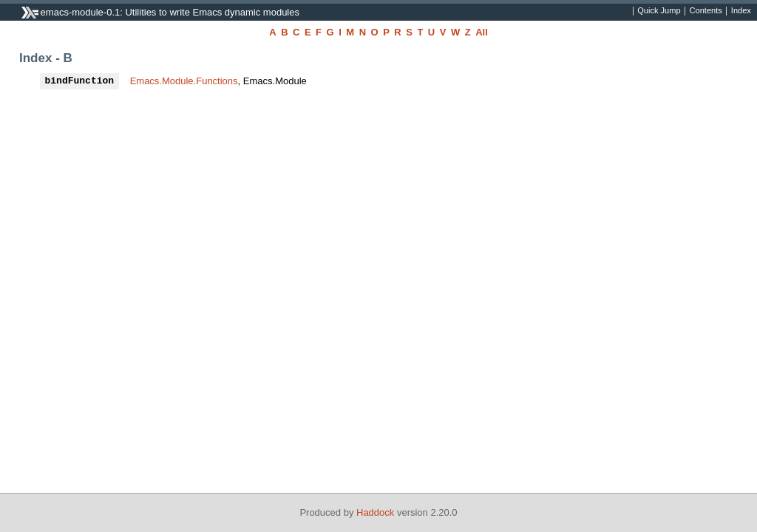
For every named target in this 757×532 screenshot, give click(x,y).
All (482, 32)
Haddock (375, 512)
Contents (706, 11)
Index (741, 11)
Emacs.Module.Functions (184, 81)
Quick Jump (659, 11)
